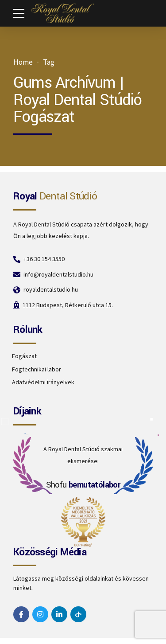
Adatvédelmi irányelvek (43, 382)
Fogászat (24, 356)
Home (23, 62)
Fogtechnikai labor (37, 369)
